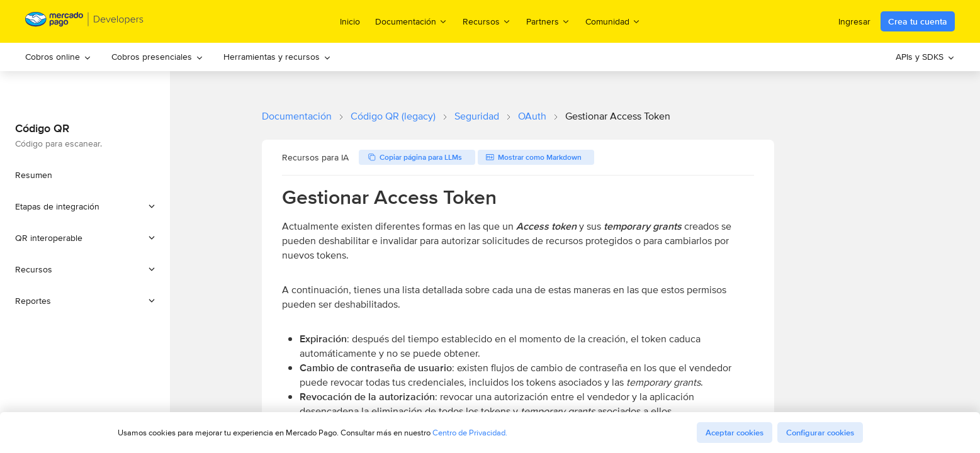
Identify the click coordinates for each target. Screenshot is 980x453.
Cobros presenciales (157, 57)
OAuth (532, 116)
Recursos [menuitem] (487, 21)
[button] (85, 206)
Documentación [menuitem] (411, 21)
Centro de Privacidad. (470, 433)
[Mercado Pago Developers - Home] (85, 22)
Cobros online (58, 57)
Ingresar (854, 21)
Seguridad (477, 116)
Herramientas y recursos (277, 57)
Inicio (350, 21)
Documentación (297, 116)
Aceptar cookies (735, 433)
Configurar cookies (820, 433)
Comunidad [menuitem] (613, 21)
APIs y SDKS (925, 57)
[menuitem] (58, 57)
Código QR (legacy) (393, 116)
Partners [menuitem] (548, 21)
